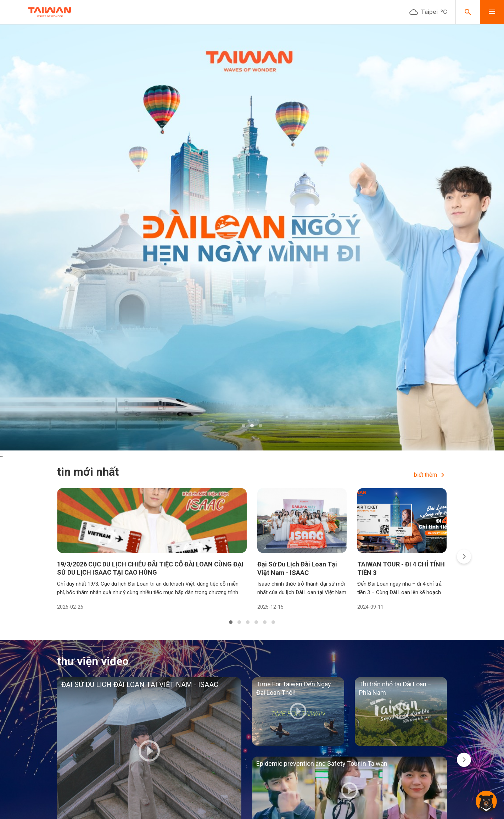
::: (2, 455)
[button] (243, 426)
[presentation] (464, 557)
